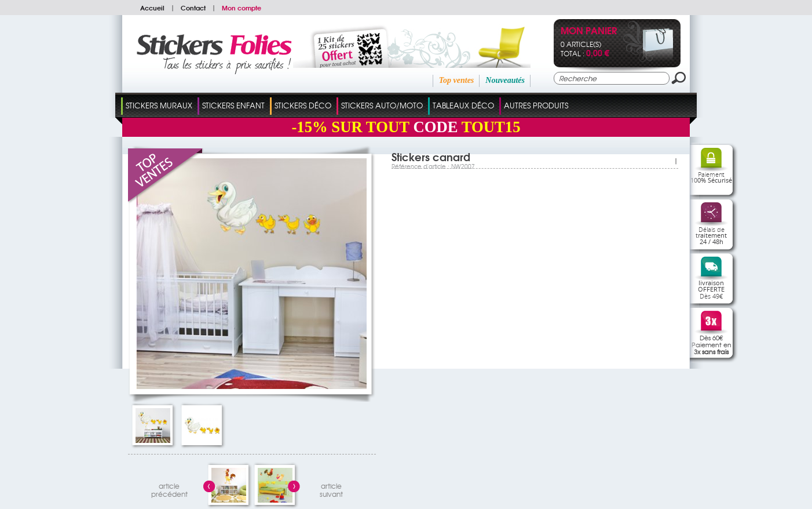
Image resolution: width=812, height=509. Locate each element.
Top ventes (457, 80)
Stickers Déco (303, 105)
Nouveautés (505, 80)
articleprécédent (169, 488)
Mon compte (242, 8)
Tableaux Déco (463, 105)
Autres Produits (536, 105)
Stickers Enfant (233, 105)
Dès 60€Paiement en (712, 344)
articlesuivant (331, 488)
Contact (193, 8)
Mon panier (589, 32)
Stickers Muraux (159, 105)
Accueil (152, 8)
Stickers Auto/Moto (382, 105)
